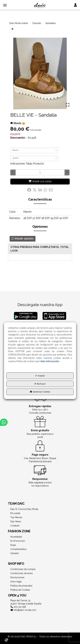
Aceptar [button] (40, 376)
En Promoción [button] (18, 541)
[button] (40, 6)
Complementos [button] (18, 549)
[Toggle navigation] (75, 5)
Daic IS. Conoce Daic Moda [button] (24, 509)
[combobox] (35, 150)
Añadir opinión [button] (23, 239)
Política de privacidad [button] (21, 586)
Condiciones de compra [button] (23, 569)
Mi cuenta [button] (15, 513)
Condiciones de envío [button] (22, 573)
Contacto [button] (15, 526)
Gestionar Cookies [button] (40, 392)
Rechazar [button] (40, 384)
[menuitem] (40, 509)
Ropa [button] (13, 545)
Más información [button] (50, 361)
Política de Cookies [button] (20, 590)
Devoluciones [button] (17, 577)
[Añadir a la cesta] (40, 182)
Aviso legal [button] (16, 582)
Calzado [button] (15, 553)
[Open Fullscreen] (68, 105)
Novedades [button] (16, 537)
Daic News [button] (16, 521)
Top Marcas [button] (16, 517)
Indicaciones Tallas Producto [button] (27, 164)
